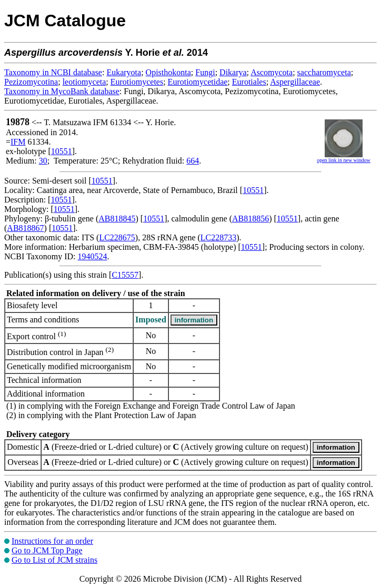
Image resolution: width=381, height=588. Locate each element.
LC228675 (117, 237)
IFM (18, 142)
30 (43, 161)
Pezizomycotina (31, 82)
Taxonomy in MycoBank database (62, 91)
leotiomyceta (84, 82)
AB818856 (250, 219)
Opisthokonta (168, 72)
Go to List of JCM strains (54, 560)
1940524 (92, 256)
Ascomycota (272, 72)
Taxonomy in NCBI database (53, 72)
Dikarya (233, 72)
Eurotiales (249, 82)
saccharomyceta (324, 72)
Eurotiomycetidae (198, 82)
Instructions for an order (52, 541)
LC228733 (218, 237)
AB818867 (25, 228)
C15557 (125, 275)
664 (193, 161)
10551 (62, 151)
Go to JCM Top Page (47, 550)
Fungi (205, 72)
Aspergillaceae (295, 82)
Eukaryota (124, 72)
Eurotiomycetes (137, 82)
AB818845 (117, 219)
